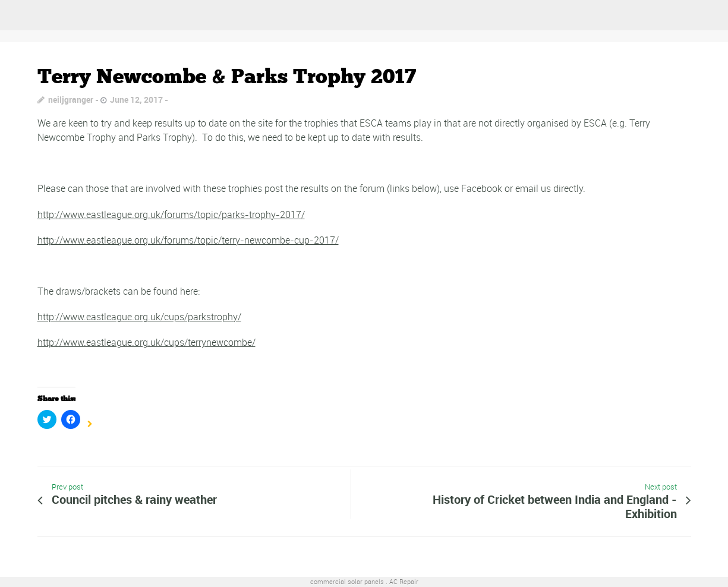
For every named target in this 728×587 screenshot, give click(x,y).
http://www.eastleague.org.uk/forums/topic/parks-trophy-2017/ (171, 214)
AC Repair (404, 581)
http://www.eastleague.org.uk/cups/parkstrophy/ (139, 317)
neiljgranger (71, 100)
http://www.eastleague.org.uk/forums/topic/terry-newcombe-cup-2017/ (188, 240)
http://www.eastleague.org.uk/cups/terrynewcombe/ (146, 342)
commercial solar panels (347, 581)
